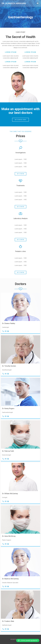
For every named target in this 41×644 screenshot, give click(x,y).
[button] (28, 640)
